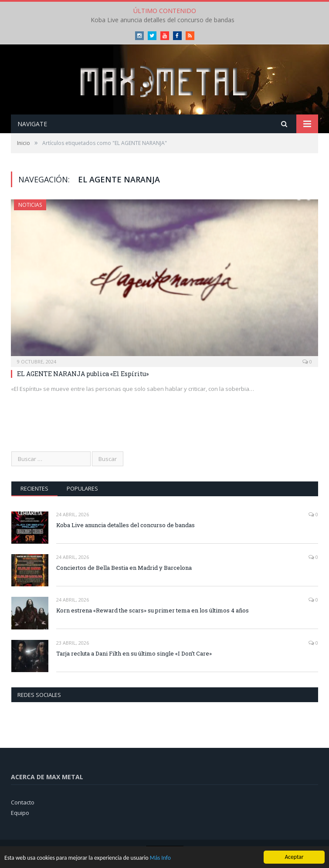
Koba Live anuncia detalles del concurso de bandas (163, 20)
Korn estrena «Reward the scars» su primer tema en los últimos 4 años (153, 610)
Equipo (20, 813)
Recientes (34, 488)
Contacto (23, 802)
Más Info (160, 859)
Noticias (30, 205)
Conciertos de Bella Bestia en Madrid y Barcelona (124, 568)
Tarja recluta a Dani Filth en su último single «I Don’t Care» (134, 653)
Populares (82, 488)
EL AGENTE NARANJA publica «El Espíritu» (83, 374)
